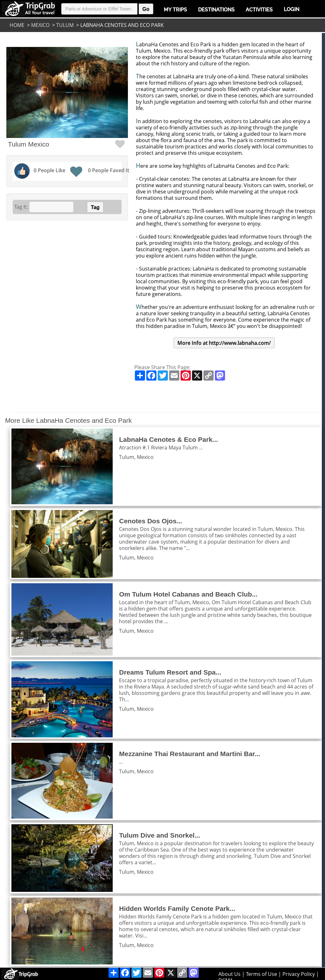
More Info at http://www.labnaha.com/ (224, 343)
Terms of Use (262, 974)
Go (146, 9)
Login (292, 9)
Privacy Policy (299, 974)
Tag (95, 207)
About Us (229, 974)
